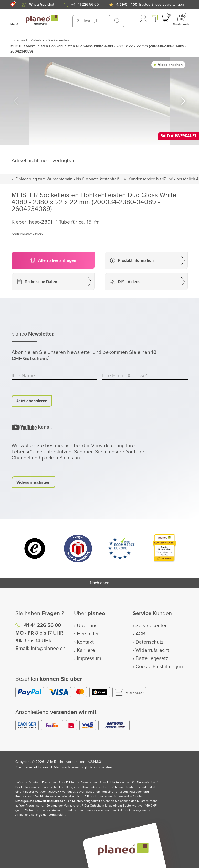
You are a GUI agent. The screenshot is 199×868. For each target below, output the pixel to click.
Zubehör (38, 40)
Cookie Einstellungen (159, 667)
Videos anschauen (33, 482)
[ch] (12, 4)
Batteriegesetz (152, 658)
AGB (140, 634)
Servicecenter (151, 626)
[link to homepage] (42, 19)
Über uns (87, 626)
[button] (12, 4)
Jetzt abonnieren (32, 401)
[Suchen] (117, 21)
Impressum (89, 658)
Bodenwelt (19, 40)
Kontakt (85, 642)
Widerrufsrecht (152, 650)
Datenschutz (149, 642)
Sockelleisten (58, 40)
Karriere (86, 650)
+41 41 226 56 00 (85, 4)
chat (42, 4)
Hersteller (88, 634)
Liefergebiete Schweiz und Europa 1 (40, 801)
